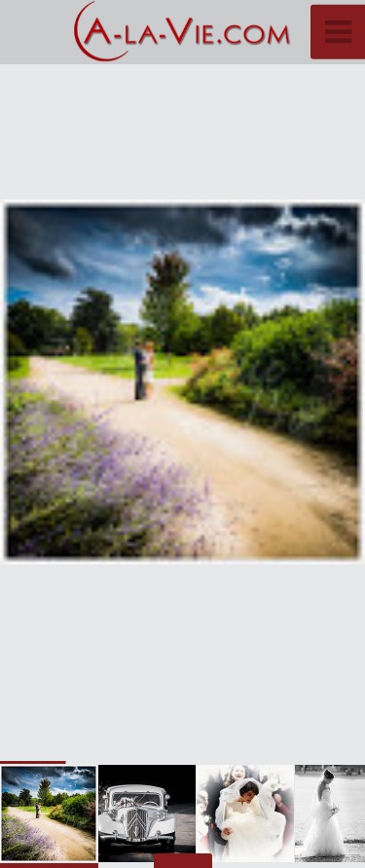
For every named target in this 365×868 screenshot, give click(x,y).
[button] (307, 382)
